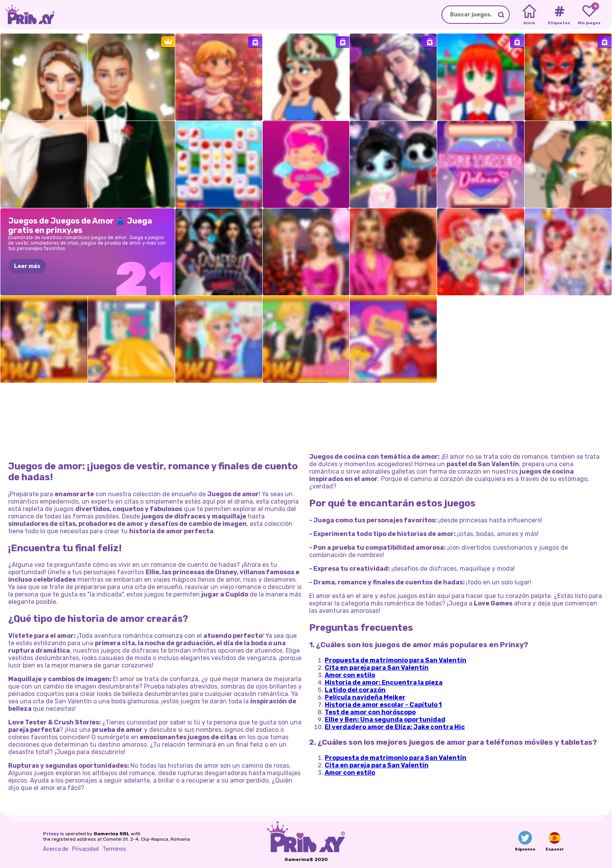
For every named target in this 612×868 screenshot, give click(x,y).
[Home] (529, 15)
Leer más (27, 266)
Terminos (114, 849)
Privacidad (85, 849)
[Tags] (559, 15)
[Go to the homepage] (27, 15)
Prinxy (51, 834)
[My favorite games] (589, 15)
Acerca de (56, 849)
